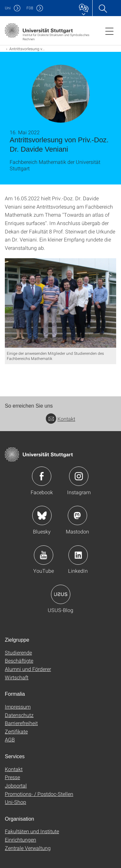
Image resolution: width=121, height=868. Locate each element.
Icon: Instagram (79, 476)
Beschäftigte (19, 660)
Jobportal (16, 785)
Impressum (18, 707)
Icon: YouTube (44, 555)
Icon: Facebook (42, 476)
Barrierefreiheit (21, 723)
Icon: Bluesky (42, 515)
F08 (30, 8)
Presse (12, 777)
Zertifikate (16, 731)
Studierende (18, 652)
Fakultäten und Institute (32, 831)
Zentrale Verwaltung (28, 848)
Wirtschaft (17, 677)
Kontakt (60, 419)
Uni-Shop (15, 802)
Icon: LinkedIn (78, 555)
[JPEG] (60, 303)
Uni (8, 8)
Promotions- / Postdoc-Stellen (39, 794)
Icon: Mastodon (77, 515)
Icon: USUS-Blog (61, 594)
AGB (10, 739)
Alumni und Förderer (28, 669)
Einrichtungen (20, 840)
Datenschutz (19, 715)
